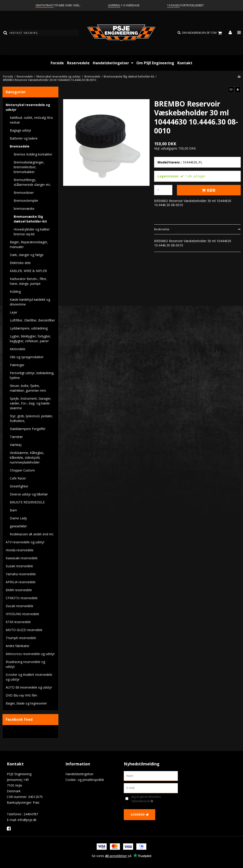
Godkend (138, 815)
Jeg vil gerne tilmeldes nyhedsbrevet (153, 799)
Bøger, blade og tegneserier (26, 703)
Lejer (14, 312)
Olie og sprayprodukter (27, 357)
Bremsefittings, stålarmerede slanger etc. (32, 182)
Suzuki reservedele (19, 566)
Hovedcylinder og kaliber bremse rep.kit (32, 232)
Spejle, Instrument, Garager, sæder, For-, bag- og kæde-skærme (31, 403)
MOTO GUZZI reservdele (24, 630)
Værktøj (16, 445)
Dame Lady (18, 518)
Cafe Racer (18, 478)
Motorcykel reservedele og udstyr (28, 107)
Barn (13, 510)
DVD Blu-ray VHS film (21, 695)
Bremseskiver (24, 193)
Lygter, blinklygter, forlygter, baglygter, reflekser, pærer (30, 339)
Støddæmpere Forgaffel (27, 429)
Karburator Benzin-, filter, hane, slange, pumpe (28, 281)
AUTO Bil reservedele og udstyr (29, 687)
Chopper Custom (22, 470)
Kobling (15, 291)
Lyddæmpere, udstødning (29, 328)
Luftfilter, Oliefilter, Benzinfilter (32, 320)
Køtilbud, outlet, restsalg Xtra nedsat (31, 120)
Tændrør (16, 437)
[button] (231, 90)
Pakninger (17, 365)
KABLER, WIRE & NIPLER (28, 271)
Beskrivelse (162, 229)
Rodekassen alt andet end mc (32, 534)
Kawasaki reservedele (22, 558)
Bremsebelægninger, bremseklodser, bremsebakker (29, 167)
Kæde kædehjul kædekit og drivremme (30, 302)
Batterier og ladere (24, 138)
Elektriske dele (20, 263)
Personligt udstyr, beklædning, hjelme (32, 375)
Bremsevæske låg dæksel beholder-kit (30, 219)
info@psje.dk (27, 820)
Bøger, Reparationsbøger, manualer (29, 244)
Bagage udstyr (21, 130)
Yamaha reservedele (21, 574)
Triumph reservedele (21, 638)
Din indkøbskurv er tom (203, 33)
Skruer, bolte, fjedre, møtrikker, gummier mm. (28, 388)
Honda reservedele (20, 550)
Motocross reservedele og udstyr (30, 654)
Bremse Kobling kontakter (33, 154)
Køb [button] (208, 190)
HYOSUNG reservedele (22, 614)
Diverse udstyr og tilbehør (29, 494)
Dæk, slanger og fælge (27, 255)
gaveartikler (18, 526)
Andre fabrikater (18, 646)
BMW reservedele (19, 590)
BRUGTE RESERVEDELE (27, 502)
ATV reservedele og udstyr (25, 542)
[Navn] (151, 776)
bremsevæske (24, 209)
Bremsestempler (26, 201)
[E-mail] (151, 788)
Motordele (18, 349)
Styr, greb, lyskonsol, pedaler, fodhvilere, (31, 418)
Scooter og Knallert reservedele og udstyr (29, 677)
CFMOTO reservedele (22, 598)
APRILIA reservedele (21, 582)
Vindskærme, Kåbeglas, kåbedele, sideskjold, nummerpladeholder (27, 457)
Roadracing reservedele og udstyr (25, 664)
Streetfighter (19, 486)
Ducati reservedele (19, 606)
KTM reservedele (18, 622)
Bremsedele (20, 146)
